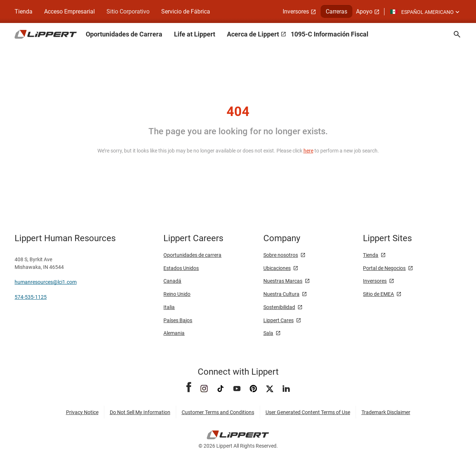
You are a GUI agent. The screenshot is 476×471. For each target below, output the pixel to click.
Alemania (174, 333)
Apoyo (364, 11)
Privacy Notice (82, 412)
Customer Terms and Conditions (218, 412)
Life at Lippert (195, 34)
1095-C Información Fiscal (330, 34)
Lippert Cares (278, 320)
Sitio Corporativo (128, 11)
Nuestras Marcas (283, 281)
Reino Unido (177, 294)
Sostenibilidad (279, 307)
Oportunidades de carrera (192, 255)
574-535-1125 (31, 297)
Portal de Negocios (384, 268)
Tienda (24, 11)
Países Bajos (178, 320)
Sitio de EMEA (378, 294)
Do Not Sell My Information (140, 412)
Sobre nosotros (281, 255)
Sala (268, 333)
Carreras (336, 11)
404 (238, 112)
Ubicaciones (277, 268)
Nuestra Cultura (281, 294)
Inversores (296, 11)
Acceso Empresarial (69, 11)
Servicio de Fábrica (186, 11)
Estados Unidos (181, 268)
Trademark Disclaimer (386, 412)
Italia (169, 307)
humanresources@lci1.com (46, 282)
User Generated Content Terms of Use (308, 412)
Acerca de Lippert (253, 34)
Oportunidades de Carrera (124, 34)
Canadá (172, 281)
